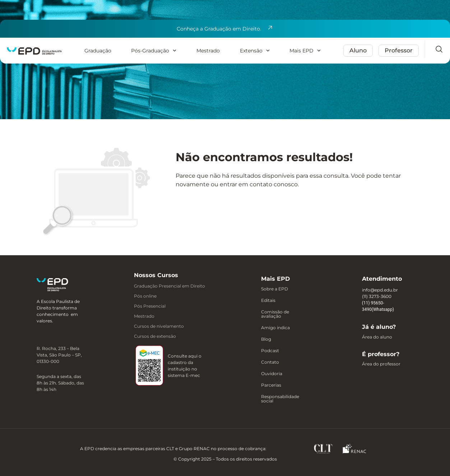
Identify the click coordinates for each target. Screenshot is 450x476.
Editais (268, 300)
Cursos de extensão (155, 336)
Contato (270, 362)
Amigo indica (275, 328)
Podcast (270, 351)
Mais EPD (305, 51)
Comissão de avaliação (275, 314)
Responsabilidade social (280, 399)
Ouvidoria (272, 374)
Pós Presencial (150, 306)
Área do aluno (377, 337)
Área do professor (381, 364)
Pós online (145, 296)
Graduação (98, 51)
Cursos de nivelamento (159, 326)
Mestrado (208, 51)
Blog (266, 339)
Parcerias (271, 385)
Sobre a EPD (275, 289)
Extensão (255, 51)
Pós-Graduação (154, 51)
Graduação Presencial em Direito (170, 286)
